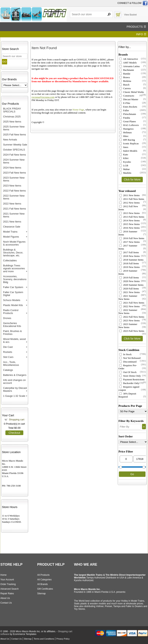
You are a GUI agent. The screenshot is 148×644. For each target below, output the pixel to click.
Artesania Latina (129, 66)
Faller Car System (13, 287)
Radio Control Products (11, 312)
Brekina (125, 81)
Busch (124, 85)
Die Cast (8, 347)
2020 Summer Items (131, 285)
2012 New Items (129, 203)
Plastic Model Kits (13, 305)
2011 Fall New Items (132, 199)
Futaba (125, 118)
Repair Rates (7, 594)
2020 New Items (129, 281)
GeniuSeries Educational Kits (12, 325)
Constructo (127, 96)
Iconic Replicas (129, 143)
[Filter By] (130, 427)
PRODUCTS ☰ (136, 27)
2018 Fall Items (129, 263)
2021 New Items (12, 222)
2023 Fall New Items (15, 173)
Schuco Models (12, 300)
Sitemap (41, 594)
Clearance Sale (12, 227)
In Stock (125, 354)
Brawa (124, 77)
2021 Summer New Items (128, 297)
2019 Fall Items (129, 278)
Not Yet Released (130, 358)
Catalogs (8, 370)
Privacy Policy (63, 639)
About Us (5, 598)
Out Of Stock (128, 372)
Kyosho (125, 162)
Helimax (126, 132)
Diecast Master (129, 99)
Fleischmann (128, 114)
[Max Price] (140, 459)
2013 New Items (129, 213)
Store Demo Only (130, 376)
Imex (124, 147)
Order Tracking (8, 584)
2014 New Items (129, 220)
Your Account (7, 580)
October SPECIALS (14, 150)
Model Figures (11, 237)
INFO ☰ (141, 34)
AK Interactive (129, 59)
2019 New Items (129, 267)
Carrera (125, 88)
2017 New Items (129, 242)
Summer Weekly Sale (15, 145)
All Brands (42, 584)
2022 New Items (12, 204)
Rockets (8, 352)
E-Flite (125, 103)
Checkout (14, 433)
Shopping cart (17, 419)
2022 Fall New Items (132, 317)
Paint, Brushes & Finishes (12, 333)
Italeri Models (128, 151)
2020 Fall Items (129, 289)
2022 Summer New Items (128, 312)
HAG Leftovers (129, 125)
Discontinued (128, 362)
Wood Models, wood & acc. (14, 340)
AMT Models (128, 63)
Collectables (10, 260)
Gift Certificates (45, 589)
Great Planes (128, 121)
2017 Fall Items (129, 252)
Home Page (78, 110)
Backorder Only (129, 383)
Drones (7, 318)
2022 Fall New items (14, 191)
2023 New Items (12, 186)
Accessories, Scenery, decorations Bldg (15, 279)
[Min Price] (126, 459)
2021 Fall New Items (15, 209)
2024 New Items (12, 168)
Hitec (124, 136)
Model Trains (10, 232)
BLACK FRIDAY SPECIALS (12, 110)
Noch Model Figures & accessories (14, 243)
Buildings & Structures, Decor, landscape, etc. (13, 253)
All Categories (44, 580)
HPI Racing (127, 140)
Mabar (124, 169)
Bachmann (127, 70)
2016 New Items (129, 228)
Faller (124, 110)
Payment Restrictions (132, 379)
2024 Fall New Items (15, 155)
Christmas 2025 (12, 117)
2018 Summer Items (131, 260)
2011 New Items (129, 195)
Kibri (124, 158)
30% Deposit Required (127, 395)
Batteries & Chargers (15, 375)
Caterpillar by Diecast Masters (15, 389)
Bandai (125, 74)
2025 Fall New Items (15, 135)
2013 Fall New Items (132, 217)
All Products (43, 575)
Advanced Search (10, 589)
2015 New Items (129, 224)
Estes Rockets (128, 107)
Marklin (125, 173)
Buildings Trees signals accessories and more (14, 268)
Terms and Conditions (44, 639)
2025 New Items (12, 122)
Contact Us (6, 603)
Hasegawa (126, 129)
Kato (124, 154)
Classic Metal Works (132, 92)
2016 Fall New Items (132, 238)
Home (3, 575)
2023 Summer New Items (128, 326)
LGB (124, 165)
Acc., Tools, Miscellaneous (11, 363)
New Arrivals (10, 140)
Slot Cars (8, 357)
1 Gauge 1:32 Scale (14, 396)
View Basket (130, 15)
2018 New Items (129, 256)
